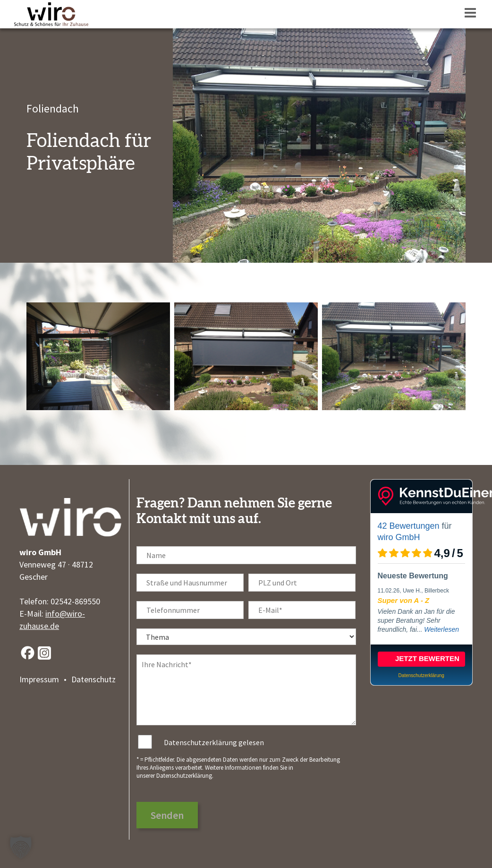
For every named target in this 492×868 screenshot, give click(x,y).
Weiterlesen (441, 629)
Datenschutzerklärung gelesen (214, 742)
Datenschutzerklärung (184, 776)
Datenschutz (93, 679)
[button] (21, 847)
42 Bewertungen (409, 526)
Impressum (39, 679)
